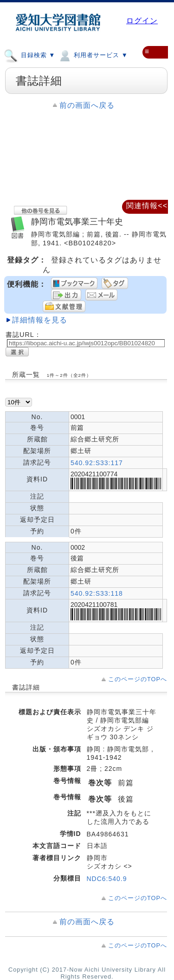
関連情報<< (147, 206)
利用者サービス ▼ (93, 55)
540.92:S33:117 (97, 463)
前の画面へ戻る (87, 105)
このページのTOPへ (138, 679)
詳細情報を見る (40, 320)
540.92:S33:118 (97, 593)
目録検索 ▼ (29, 55)
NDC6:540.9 (107, 879)
